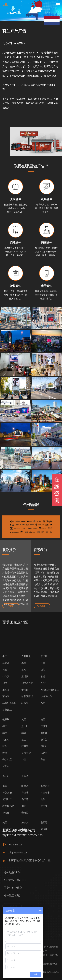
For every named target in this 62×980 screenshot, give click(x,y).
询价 (11, 609)
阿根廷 (44, 966)
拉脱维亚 (26, 883)
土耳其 (6, 826)
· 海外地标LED (11, 896)
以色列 (44, 820)
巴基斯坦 (26, 793)
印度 (5, 820)
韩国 (5, 806)
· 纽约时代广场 (11, 904)
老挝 (43, 813)
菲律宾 (6, 813)
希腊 (5, 889)
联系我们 (42, 609)
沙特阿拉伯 (46, 833)
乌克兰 (44, 889)
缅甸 (43, 806)
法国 (43, 856)
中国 (5, 793)
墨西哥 (44, 959)
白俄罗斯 (26, 889)
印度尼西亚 (27, 820)
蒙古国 (6, 833)
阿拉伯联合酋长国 (50, 826)
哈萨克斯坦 (27, 833)
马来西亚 (7, 799)
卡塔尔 (25, 826)
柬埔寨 (25, 813)
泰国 (24, 799)
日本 (43, 799)
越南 (24, 806)
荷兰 (5, 883)
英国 (24, 856)
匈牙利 (44, 883)
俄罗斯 (6, 856)
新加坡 (44, 793)
